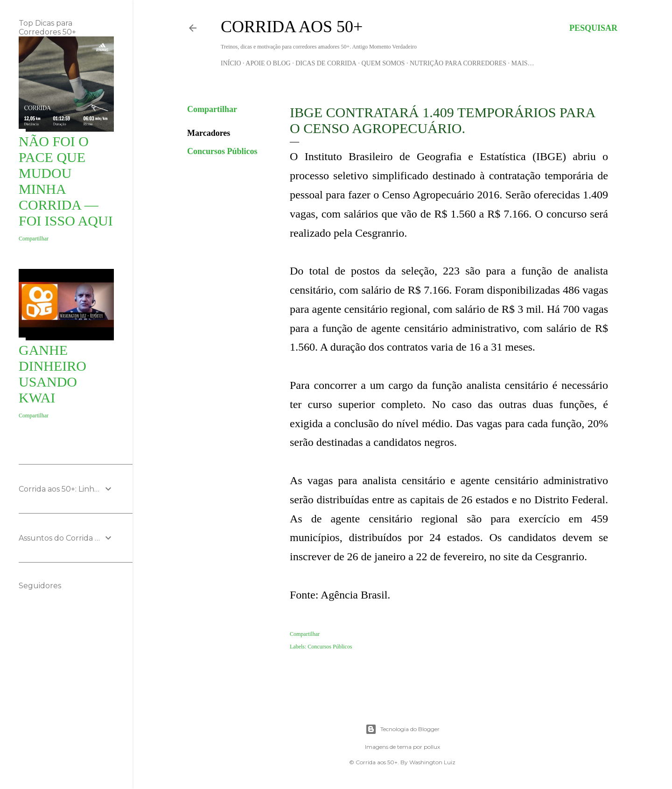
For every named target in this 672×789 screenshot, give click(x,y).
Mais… (523, 63)
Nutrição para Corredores (458, 63)
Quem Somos (383, 63)
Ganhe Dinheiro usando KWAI (52, 374)
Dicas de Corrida (326, 63)
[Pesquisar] (593, 28)
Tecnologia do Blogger (402, 729)
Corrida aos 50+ (292, 27)
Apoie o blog (268, 63)
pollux (432, 747)
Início (231, 63)
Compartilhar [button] (212, 109)
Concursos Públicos (222, 151)
